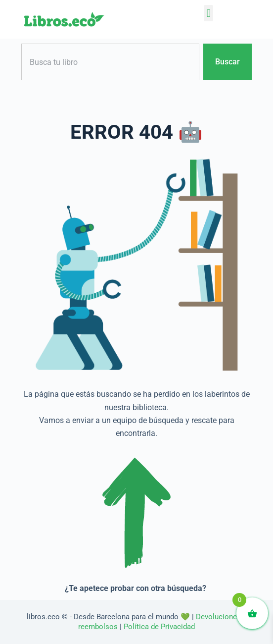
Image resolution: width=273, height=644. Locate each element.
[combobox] (110, 62)
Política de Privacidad (159, 627)
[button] (208, 13)
